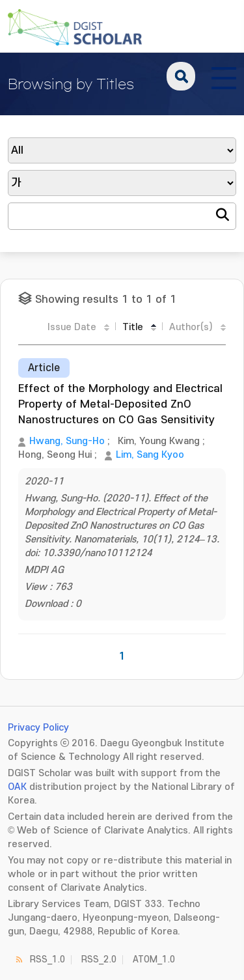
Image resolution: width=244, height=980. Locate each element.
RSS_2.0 (99, 959)
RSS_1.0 (47, 959)
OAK (17, 787)
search (181, 76)
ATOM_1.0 (154, 959)
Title (133, 327)
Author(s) (191, 327)
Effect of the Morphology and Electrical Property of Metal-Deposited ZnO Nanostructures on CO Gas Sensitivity (120, 404)
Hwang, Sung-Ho (67, 441)
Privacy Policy (38, 728)
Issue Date (72, 327)
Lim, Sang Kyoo (150, 455)
